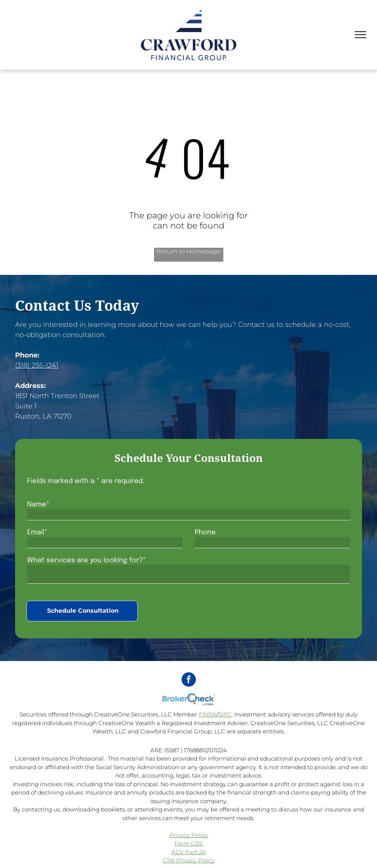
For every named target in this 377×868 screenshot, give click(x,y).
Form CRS (188, 843)
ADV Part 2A (189, 852)
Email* (37, 532)
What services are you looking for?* (86, 560)
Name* (38, 505)
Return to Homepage (188, 251)
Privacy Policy (189, 835)
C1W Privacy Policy (189, 860)
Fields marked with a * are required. (86, 481)
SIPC (225, 714)
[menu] (360, 35)
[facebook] (189, 680)
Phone (205, 532)
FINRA (208, 714)
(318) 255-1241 (37, 365)
